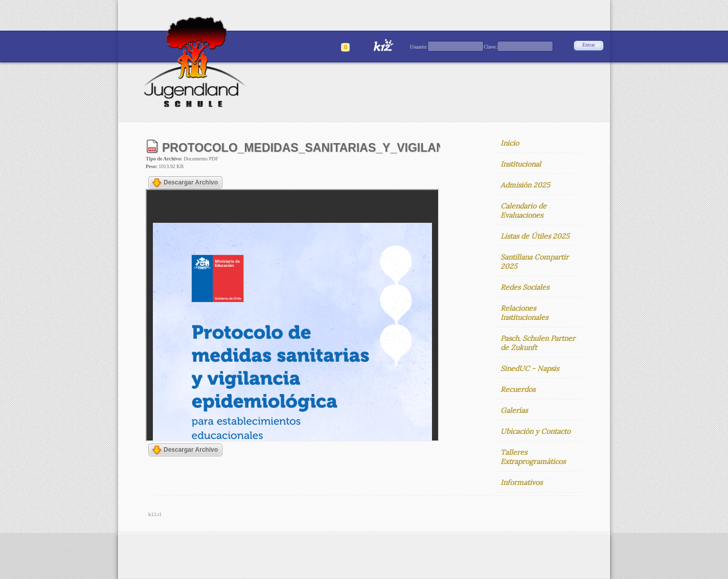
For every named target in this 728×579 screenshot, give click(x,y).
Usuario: (419, 47)
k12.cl (155, 514)
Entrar (589, 45)
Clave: (490, 47)
